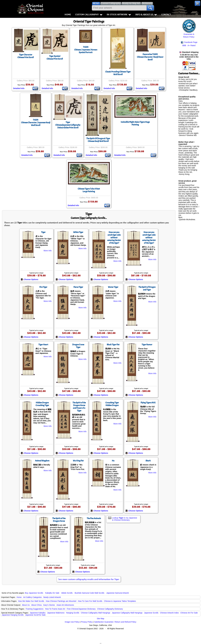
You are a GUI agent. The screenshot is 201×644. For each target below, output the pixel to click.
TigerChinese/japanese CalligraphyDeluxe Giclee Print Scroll (68, 125)
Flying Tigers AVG (148, 403)
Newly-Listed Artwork (52, 597)
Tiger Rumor (147, 345)
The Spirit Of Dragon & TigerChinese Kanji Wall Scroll (98, 140)
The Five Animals (94, 518)
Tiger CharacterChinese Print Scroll (26, 56)
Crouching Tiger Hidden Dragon (112, 404)
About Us (26, 605)
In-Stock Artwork (119, 14)
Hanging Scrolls (73, 613)
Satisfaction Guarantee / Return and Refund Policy (115, 622)
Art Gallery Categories (32, 597)
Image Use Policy (72, 622)
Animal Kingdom (42, 461)
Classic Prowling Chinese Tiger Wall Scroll (118, 73)
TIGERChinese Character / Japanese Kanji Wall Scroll (36, 123)
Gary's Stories (49, 605)
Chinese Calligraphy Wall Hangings (96, 613)
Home (68, 14)
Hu (113, 461)
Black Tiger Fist (113, 345)
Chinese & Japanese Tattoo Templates (120, 601)
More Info (48, 251)
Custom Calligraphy (89, 14)
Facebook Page (189, 42)
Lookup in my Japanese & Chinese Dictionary (125, 519)
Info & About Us (146, 14)
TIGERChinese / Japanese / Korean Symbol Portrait (86, 50)
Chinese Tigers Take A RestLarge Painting (89, 190)
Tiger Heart (43, 345)
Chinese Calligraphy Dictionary (110, 609)
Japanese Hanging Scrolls (13, 615)
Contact (166, 14)
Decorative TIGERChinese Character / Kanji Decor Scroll (150, 57)
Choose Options (30, 279)
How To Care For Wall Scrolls (90, 601)
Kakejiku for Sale (52, 593)
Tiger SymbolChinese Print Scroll (55, 58)
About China (36, 605)
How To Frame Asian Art (55, 609)
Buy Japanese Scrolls (34, 593)
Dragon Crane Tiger (78, 346)
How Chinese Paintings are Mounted (61, 601)
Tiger (43, 232)
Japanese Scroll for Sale (35, 615)
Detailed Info (19, 88)
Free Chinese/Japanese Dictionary (81, 609)
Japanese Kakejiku (38, 613)
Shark (148, 461)
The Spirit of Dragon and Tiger (147, 288)
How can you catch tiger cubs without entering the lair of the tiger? (114, 238)
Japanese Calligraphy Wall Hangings (127, 613)
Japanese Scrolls (151, 613)
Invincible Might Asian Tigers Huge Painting (135, 123)
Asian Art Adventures (65, 605)
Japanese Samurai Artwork (118, 593)
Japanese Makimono (56, 613)
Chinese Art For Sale (189, 613)
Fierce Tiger (78, 287)
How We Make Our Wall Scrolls (31, 601)
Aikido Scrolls (67, 593)
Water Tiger (113, 287)
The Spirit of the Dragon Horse (59, 520)
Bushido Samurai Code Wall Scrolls (89, 593)
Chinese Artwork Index (169, 613)
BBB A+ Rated (189, 45)
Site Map (100, 619)
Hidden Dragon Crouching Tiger (42, 404)
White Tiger (78, 232)
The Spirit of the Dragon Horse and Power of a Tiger (79, 407)
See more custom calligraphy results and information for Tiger (89, 579)
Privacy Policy (87, 622)
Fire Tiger (43, 287)
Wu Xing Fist (78, 461)
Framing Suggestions (35, 609)
